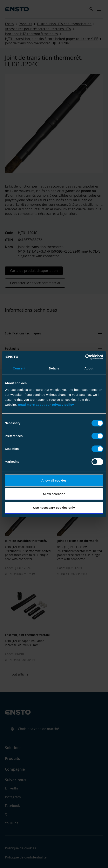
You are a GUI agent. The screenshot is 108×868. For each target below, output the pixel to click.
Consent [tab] (19, 368)
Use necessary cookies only (54, 508)
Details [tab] (54, 368)
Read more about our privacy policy (46, 405)
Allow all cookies (54, 480)
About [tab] (89, 368)
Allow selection (54, 494)
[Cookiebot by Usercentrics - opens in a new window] (85, 357)
